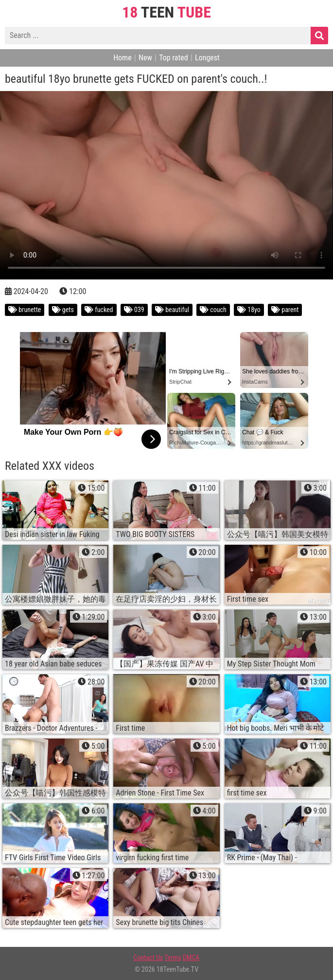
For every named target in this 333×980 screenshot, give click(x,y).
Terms (173, 958)
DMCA (191, 958)
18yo (249, 310)
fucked (99, 310)
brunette (25, 310)
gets (63, 310)
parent (285, 310)
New (145, 58)
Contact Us (149, 958)
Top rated (174, 58)
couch (213, 310)
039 (134, 310)
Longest (207, 58)
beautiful (172, 310)
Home (123, 58)
